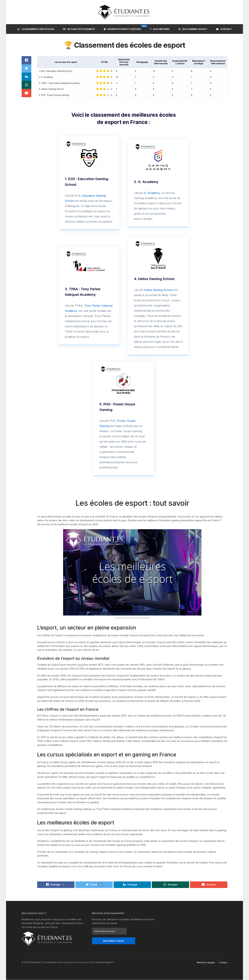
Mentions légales (206, 962)
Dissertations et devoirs (122, 28)
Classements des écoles (36, 29)
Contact (224, 29)
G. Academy (152, 193)
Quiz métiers (160, 29)
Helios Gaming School (158, 290)
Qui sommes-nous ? (193, 29)
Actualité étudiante (79, 29)
